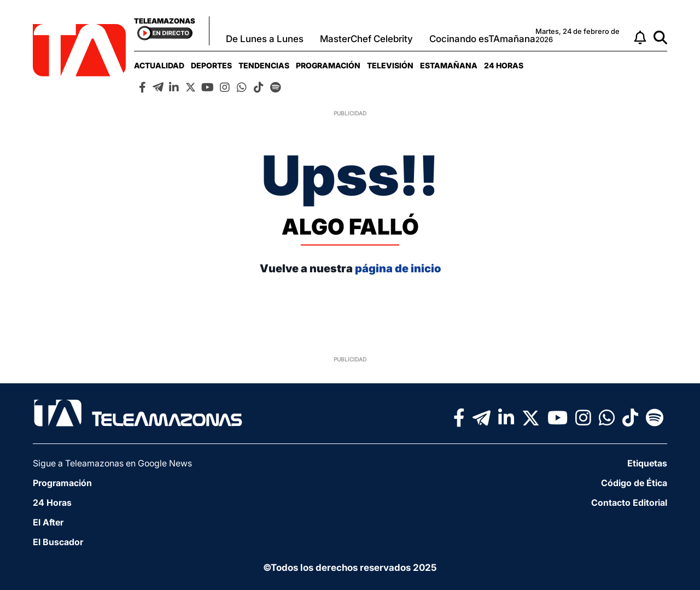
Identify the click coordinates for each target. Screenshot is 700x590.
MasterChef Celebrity (366, 39)
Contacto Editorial (629, 503)
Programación (328, 65)
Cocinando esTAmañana (482, 39)
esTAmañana (449, 65)
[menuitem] (159, 65)
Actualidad (159, 65)
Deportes (211, 65)
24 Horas (504, 65)
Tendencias (264, 65)
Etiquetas (647, 463)
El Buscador (58, 542)
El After (48, 522)
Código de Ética (634, 483)
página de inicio (398, 268)
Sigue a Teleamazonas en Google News (112, 463)
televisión (390, 65)
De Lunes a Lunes (265, 39)
